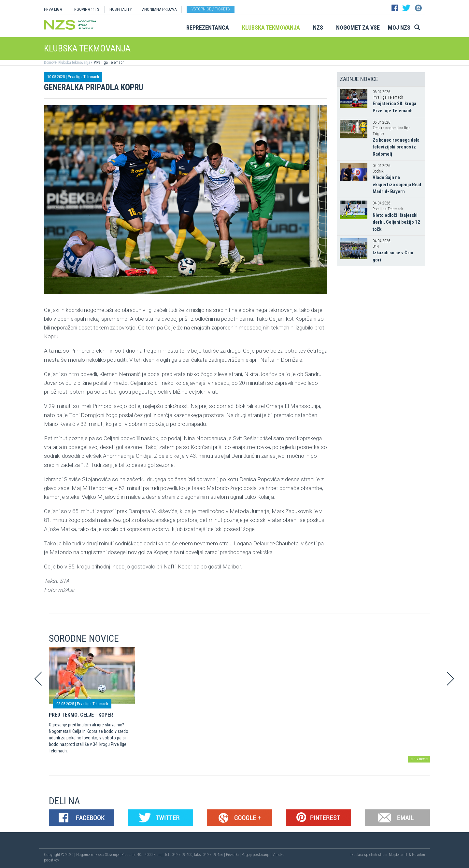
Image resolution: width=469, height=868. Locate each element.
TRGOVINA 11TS (86, 9)
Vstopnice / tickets (211, 9)
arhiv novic (419, 759)
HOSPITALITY (121, 9)
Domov (49, 63)
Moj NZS (399, 28)
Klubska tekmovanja (271, 28)
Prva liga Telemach (109, 63)
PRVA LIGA (53, 9)
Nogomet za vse (358, 28)
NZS (318, 28)
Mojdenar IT (398, 855)
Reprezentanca (208, 28)
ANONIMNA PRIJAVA (159, 9)
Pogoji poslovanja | (257, 855)
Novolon (419, 855)
